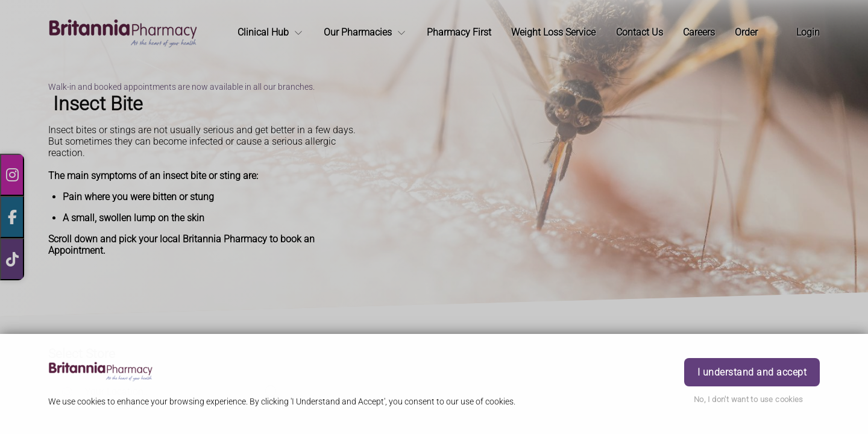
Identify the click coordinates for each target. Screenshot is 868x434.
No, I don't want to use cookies (749, 399)
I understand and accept (752, 372)
